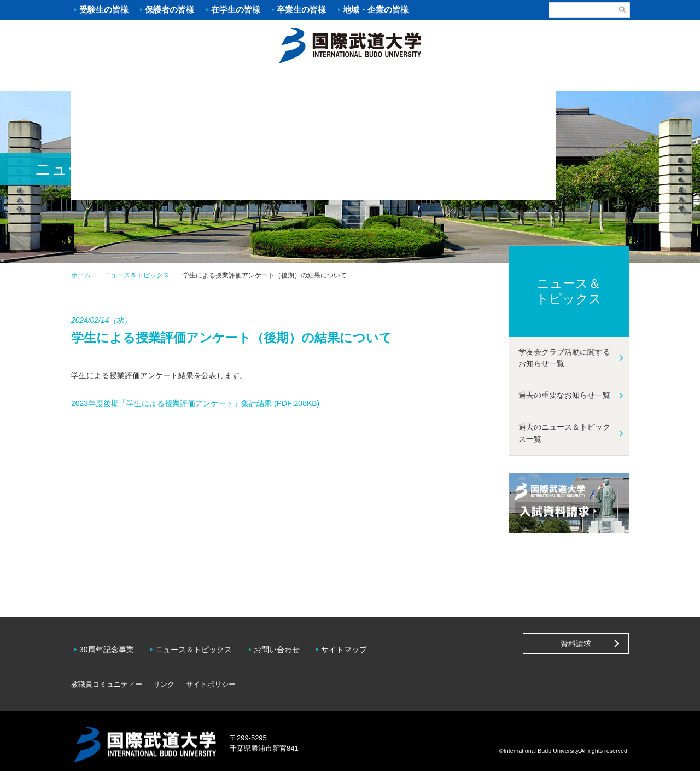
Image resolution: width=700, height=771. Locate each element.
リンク (164, 677)
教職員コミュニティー (107, 677)
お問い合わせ (285, 646)
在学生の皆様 (236, 10)
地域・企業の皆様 (376, 10)
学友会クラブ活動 (582, 80)
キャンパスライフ (489, 80)
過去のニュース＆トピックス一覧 (564, 433)
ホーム (350, 44)
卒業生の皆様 (301, 10)
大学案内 (118, 80)
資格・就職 (396, 80)
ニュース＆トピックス (137, 275)
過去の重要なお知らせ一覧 (564, 395)
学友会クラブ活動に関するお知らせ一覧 (564, 358)
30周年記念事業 (109, 646)
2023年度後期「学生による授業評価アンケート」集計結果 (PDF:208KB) (196, 403)
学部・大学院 (304, 80)
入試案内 (211, 80)
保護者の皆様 (170, 10)
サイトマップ (355, 646)
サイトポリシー (211, 677)
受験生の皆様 (104, 10)
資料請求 (576, 644)
